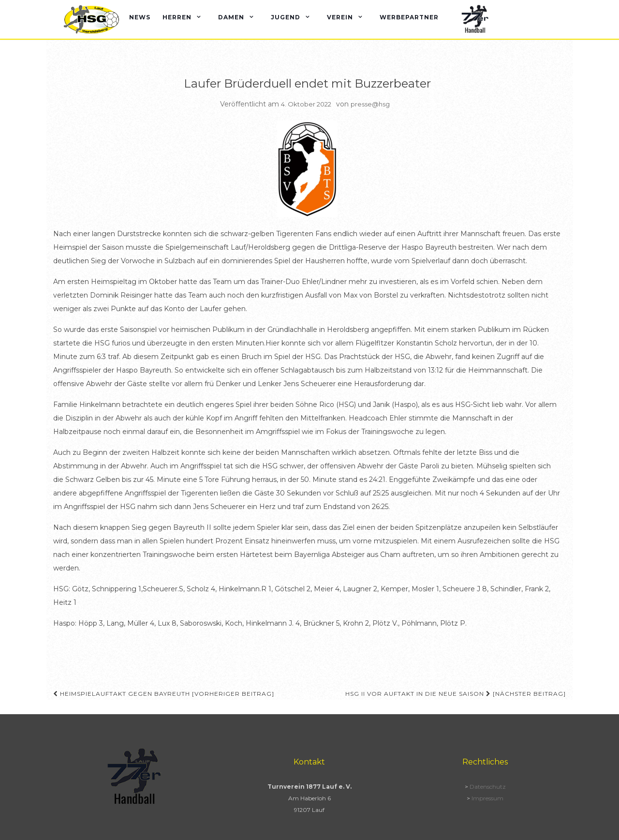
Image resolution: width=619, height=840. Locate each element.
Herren (177, 17)
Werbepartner (409, 17)
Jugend (286, 17)
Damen (231, 17)
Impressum (487, 798)
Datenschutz (488, 787)
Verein (340, 17)
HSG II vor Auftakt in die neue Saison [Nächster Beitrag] (456, 694)
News (140, 17)
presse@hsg (370, 104)
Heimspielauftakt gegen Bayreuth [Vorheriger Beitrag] (164, 694)
